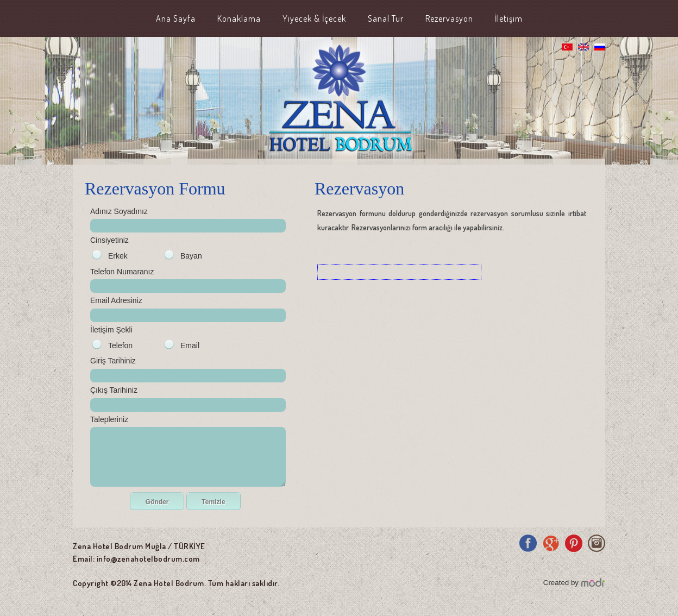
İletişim (509, 18)
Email (190, 345)
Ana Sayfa (176, 18)
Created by (561, 583)
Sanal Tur (386, 18)
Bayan (191, 256)
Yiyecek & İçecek (314, 18)
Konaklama (239, 18)
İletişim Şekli (111, 330)
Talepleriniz (109, 419)
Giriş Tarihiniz (113, 361)
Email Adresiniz (116, 300)
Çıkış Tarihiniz (114, 390)
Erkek (118, 256)
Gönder (157, 502)
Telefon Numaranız (122, 272)
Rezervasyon (449, 18)
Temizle (213, 502)
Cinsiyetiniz (109, 240)
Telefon (120, 345)
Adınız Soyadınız (119, 211)
